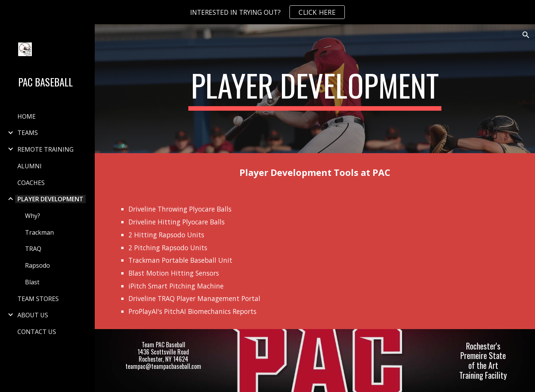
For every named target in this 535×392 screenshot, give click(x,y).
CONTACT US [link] (37, 332)
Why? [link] (33, 216)
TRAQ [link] (33, 249)
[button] (526, 35)
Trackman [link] (39, 232)
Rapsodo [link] (38, 265)
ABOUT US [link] (33, 315)
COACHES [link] (31, 183)
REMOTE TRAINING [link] (45, 149)
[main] (315, 89)
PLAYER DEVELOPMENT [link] (50, 199)
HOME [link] (27, 116)
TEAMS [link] (28, 133)
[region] (267, 12)
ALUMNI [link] (30, 166)
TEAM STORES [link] (38, 299)
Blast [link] (32, 282)
